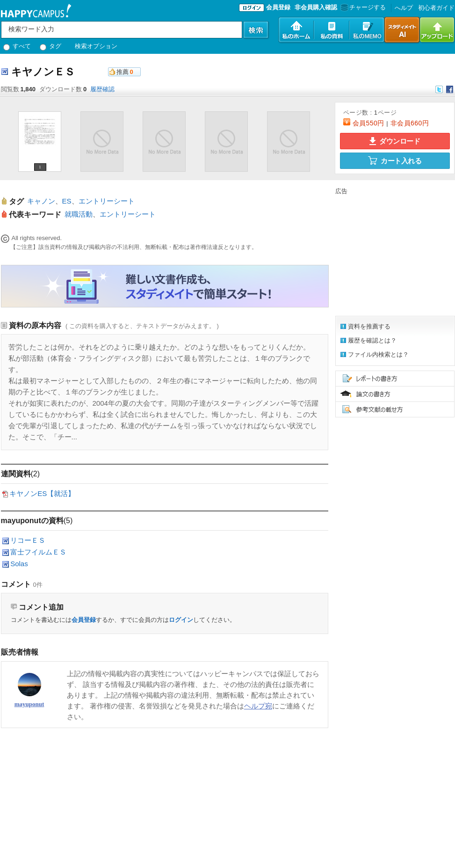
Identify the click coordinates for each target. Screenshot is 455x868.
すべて (17, 46)
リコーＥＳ (28, 540)
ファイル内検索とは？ (378, 354)
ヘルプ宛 (258, 706)
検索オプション (96, 46)
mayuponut (29, 704)
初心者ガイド (436, 8)
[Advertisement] (171, 759)
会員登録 (278, 7)
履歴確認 (102, 89)
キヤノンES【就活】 (42, 493)
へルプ (404, 8)
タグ (51, 46)
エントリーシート (107, 201)
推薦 (123, 72)
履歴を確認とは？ (372, 340)
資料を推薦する (369, 326)
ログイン (181, 620)
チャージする (362, 7)
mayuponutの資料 (32, 521)
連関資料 (16, 474)
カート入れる (395, 160)
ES (67, 201)
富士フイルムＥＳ (38, 552)
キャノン (41, 201)
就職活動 (79, 214)
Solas (19, 564)
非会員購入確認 (316, 7)
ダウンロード (395, 141)
